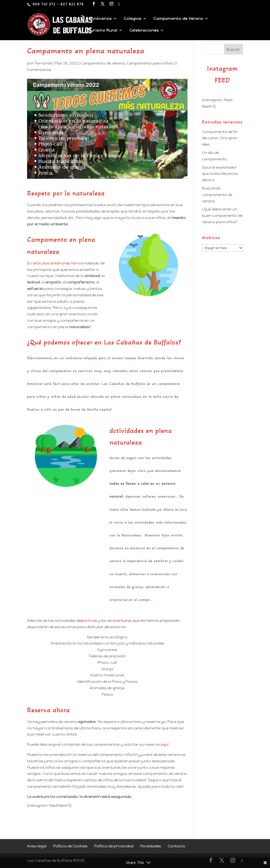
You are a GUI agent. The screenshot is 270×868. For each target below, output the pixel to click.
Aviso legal (37, 846)
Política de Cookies (70, 846)
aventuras (122, 620)
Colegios (133, 19)
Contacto (176, 846)
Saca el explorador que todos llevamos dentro (220, 174)
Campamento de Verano (178, 19)
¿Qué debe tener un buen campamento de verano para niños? (222, 215)
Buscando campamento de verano (217, 195)
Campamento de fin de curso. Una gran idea (220, 138)
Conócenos (100, 19)
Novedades (151, 846)
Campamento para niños (150, 63)
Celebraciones (144, 31)
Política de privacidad (114, 846)
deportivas (87, 620)
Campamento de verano (103, 63)
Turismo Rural (103, 31)
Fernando (44, 63)
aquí (164, 744)
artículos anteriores (51, 263)
